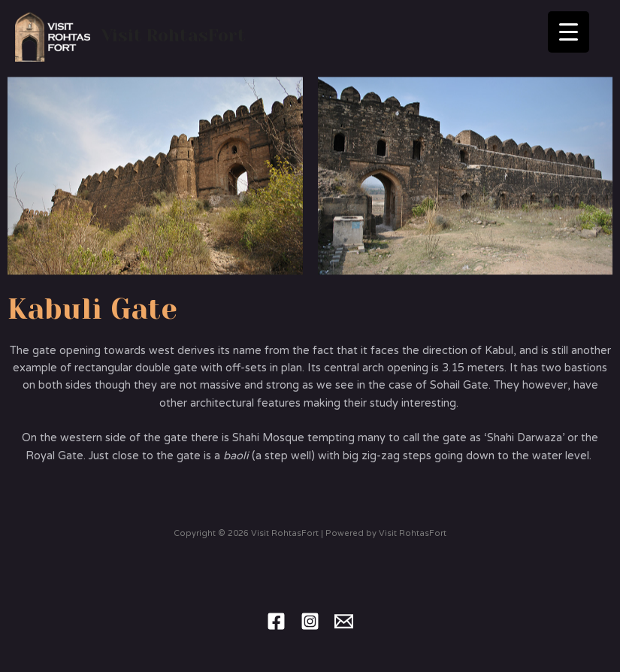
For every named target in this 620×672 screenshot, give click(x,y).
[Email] (344, 621)
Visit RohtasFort (174, 35)
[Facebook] (276, 621)
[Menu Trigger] (569, 32)
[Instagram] (310, 621)
